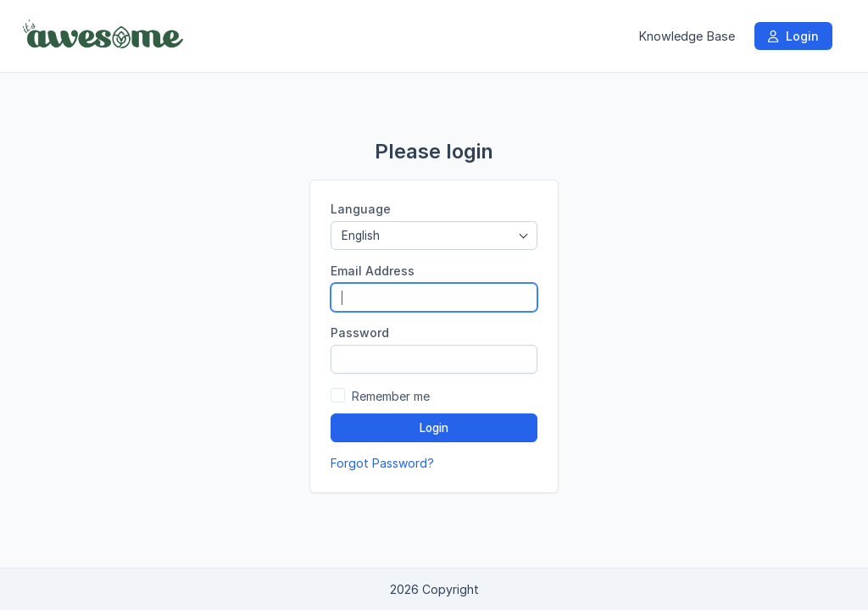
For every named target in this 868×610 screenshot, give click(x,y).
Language (361, 209)
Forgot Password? (382, 463)
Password (360, 333)
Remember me (391, 396)
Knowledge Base (687, 36)
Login (793, 36)
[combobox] (434, 236)
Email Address (373, 271)
